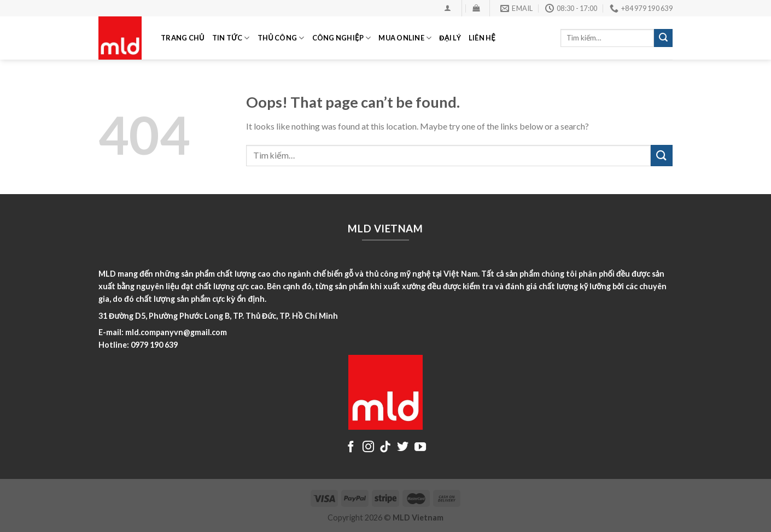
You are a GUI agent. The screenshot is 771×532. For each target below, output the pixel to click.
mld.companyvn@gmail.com (176, 332)
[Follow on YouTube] (420, 448)
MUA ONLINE (405, 38)
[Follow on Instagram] (368, 448)
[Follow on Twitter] (403, 448)
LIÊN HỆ (482, 38)
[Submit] (663, 38)
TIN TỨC (231, 38)
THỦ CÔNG (281, 38)
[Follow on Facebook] (351, 448)
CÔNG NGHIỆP (342, 38)
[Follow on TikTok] (385, 448)
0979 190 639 (154, 345)
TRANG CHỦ (183, 38)
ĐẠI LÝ (450, 38)
